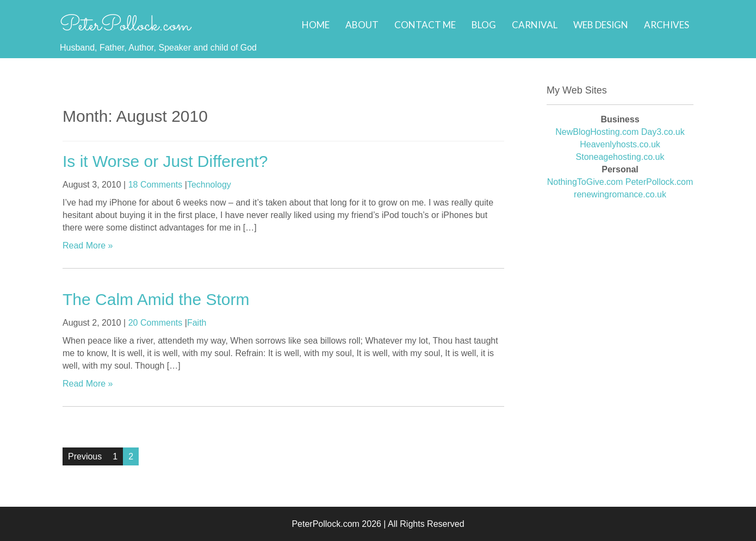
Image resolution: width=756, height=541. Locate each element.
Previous (85, 456)
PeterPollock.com (125, 26)
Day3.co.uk (663, 132)
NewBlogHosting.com (597, 132)
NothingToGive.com (585, 182)
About (362, 25)
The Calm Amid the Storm (156, 299)
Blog (484, 25)
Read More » (88, 245)
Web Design (601, 25)
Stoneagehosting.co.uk (620, 157)
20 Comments (156, 323)
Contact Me (425, 25)
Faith (197, 323)
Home (316, 25)
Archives (667, 25)
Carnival (535, 25)
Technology (209, 185)
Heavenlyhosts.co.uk (620, 144)
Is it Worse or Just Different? (165, 161)
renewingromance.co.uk (620, 194)
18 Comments (156, 185)
